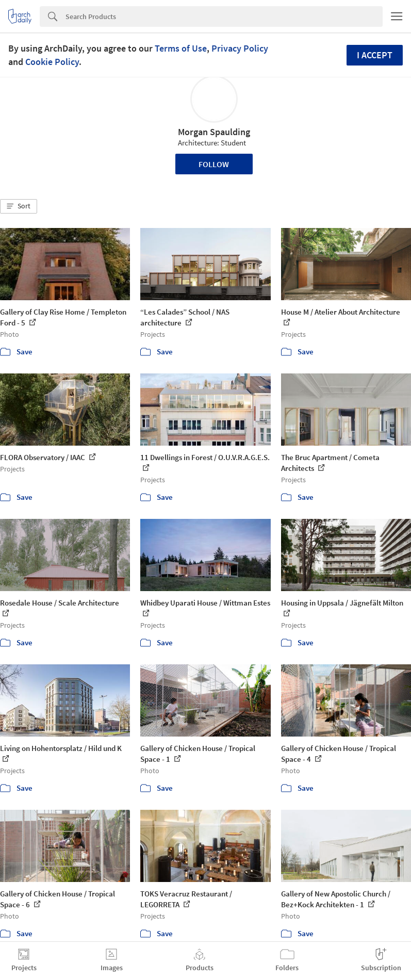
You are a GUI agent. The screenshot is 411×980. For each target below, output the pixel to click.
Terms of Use (181, 48)
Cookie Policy (52, 62)
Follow (214, 164)
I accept (375, 55)
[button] (19, 206)
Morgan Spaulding (214, 132)
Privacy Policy (240, 48)
